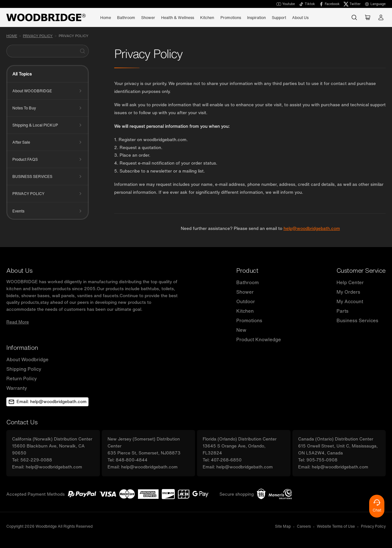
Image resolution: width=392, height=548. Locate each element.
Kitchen (245, 311)
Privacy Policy (74, 36)
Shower (245, 292)
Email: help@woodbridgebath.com (47, 402)
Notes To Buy (24, 108)
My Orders (348, 292)
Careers (304, 526)
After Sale (21, 142)
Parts (343, 311)
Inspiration (256, 17)
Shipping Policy (24, 369)
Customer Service (361, 270)
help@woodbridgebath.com (312, 228)
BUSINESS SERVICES (32, 176)
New (241, 330)
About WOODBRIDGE (32, 91)
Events (18, 211)
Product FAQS (25, 159)
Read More (18, 322)
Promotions (231, 17)
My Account (350, 301)
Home (106, 17)
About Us (300, 17)
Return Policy (22, 378)
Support (279, 17)
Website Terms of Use (336, 526)
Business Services (357, 320)
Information (22, 347)
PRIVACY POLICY (38, 36)
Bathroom (248, 282)
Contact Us (22, 422)
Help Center (350, 282)
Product (247, 270)
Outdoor (246, 301)
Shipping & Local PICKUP (35, 125)
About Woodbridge (27, 359)
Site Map (283, 526)
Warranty (17, 388)
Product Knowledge (259, 339)
